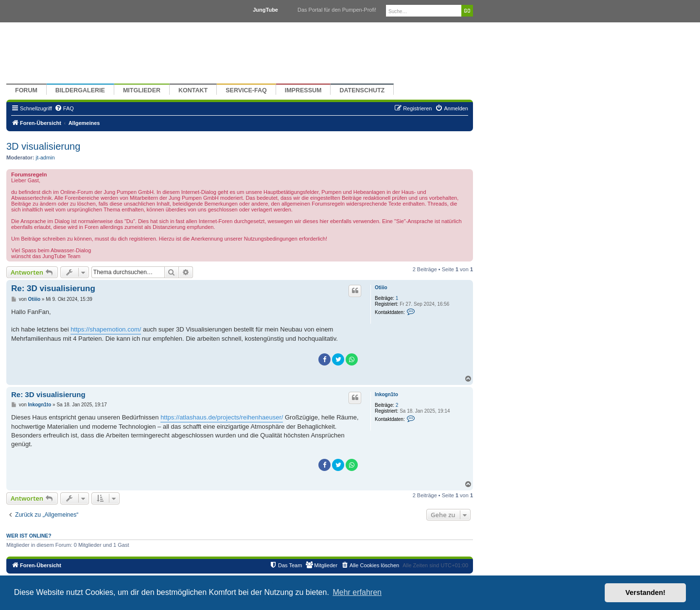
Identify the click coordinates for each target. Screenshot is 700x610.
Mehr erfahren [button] (357, 592)
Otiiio (381, 288)
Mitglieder (142, 90)
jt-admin (45, 157)
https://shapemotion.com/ (106, 329)
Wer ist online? (29, 536)
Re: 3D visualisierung (53, 288)
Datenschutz (362, 90)
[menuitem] (64, 108)
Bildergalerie (80, 90)
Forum (26, 90)
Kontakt (193, 90)
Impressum (303, 90)
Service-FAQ (246, 90)
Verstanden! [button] (646, 593)
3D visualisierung (43, 146)
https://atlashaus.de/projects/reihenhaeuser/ (222, 417)
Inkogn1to (386, 394)
